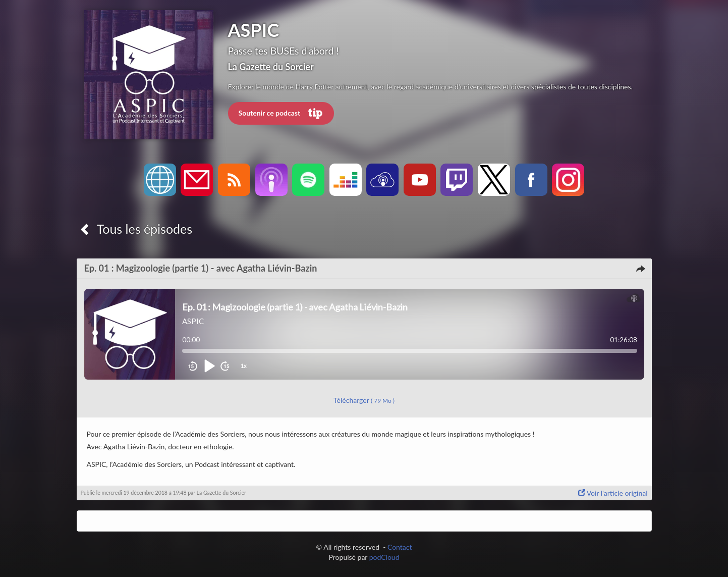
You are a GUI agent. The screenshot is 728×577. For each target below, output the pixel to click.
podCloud (384, 557)
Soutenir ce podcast (281, 114)
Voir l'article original (613, 493)
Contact (400, 547)
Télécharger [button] (364, 400)
